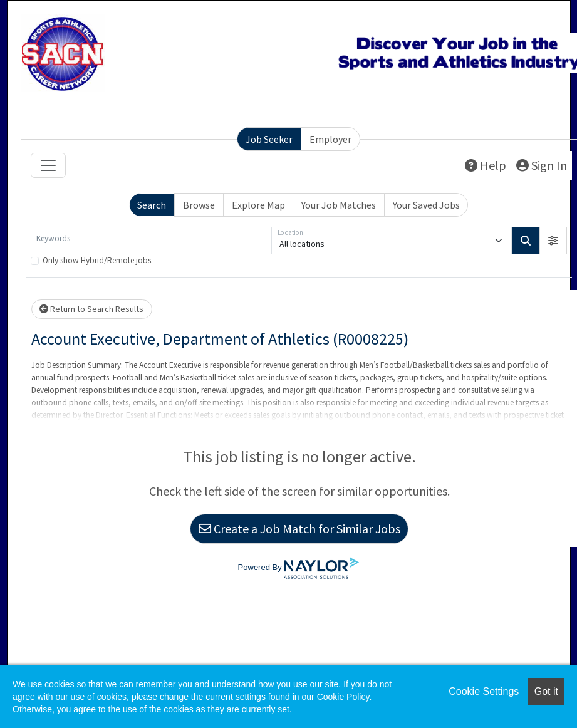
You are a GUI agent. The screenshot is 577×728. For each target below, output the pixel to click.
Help (486, 165)
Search (152, 205)
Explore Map (258, 205)
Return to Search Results (91, 309)
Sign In (542, 165)
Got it (546, 691)
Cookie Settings (484, 691)
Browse (199, 205)
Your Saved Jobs (426, 205)
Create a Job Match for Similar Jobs (299, 528)
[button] (553, 241)
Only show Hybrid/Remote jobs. (98, 260)
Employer (330, 139)
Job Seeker (269, 139)
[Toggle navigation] (48, 165)
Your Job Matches (339, 205)
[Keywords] (151, 241)
